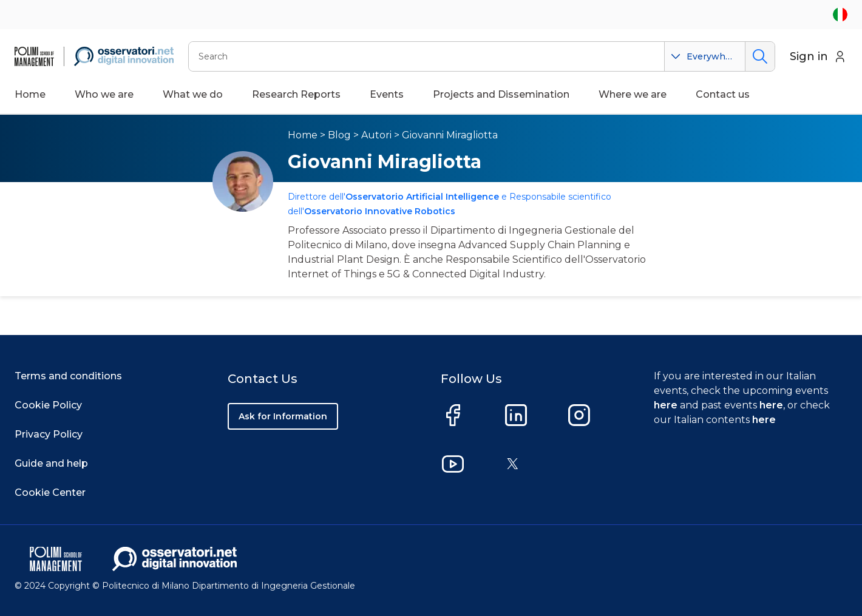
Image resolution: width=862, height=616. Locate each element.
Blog (339, 135)
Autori (376, 135)
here (666, 405)
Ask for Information (283, 416)
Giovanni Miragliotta (450, 135)
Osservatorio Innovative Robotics (380, 211)
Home (30, 94)
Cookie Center (50, 492)
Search (760, 56)
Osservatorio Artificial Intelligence (422, 197)
